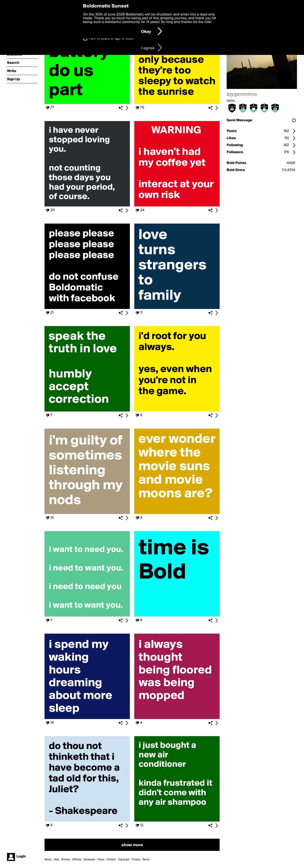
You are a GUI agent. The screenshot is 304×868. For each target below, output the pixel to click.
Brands (66, 860)
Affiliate (77, 860)
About (48, 860)
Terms (146, 860)
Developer (89, 860)
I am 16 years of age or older (111, 38)
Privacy (136, 860)
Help (56, 860)
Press (101, 860)
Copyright (124, 860)
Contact (111, 860)
